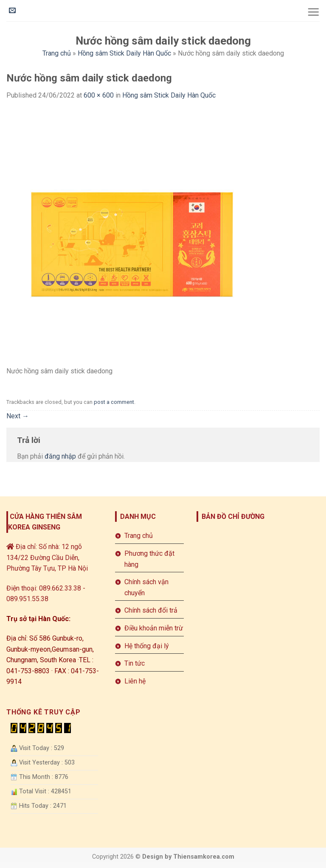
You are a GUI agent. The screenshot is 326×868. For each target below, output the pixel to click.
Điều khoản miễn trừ (154, 628)
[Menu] (313, 12)
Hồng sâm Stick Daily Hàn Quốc (124, 53)
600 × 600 (99, 95)
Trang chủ (57, 53)
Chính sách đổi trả (151, 610)
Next (18, 416)
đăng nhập (60, 456)
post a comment (114, 402)
